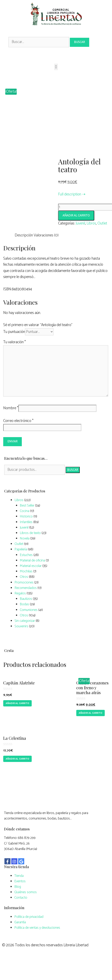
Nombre (11, 422)
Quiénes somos (26, 906)
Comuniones (29, 623)
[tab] (24, 249)
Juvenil (80, 237)
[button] (56, 67)
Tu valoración (15, 356)
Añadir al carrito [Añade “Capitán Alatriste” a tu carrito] (17, 717)
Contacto (21, 911)
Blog (18, 900)
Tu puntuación (14, 345)
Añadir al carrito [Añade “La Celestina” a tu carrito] (17, 772)
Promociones (24, 596)
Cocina (25, 525)
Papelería (21, 563)
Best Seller (27, 519)
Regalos (20, 607)
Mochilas (26, 585)
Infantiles (26, 536)
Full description (70, 208)
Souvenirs (21, 640)
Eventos (20, 895)
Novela (25, 552)
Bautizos (26, 613)
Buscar (73, 483)
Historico (26, 530)
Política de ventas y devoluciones (37, 941)
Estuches (26, 569)
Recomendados (26, 601)
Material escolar (31, 580)
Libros (91, 237)
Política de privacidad (29, 930)
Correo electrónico (18, 435)
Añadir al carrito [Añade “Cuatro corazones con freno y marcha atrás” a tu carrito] (91, 727)
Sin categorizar (25, 634)
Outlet (102, 237)
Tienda (19, 889)
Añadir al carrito (76, 229)
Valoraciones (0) (46, 249)
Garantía (20, 936)
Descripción (24, 249)
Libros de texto (30, 547)
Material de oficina (32, 574)
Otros (24, 591)
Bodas (24, 618)
